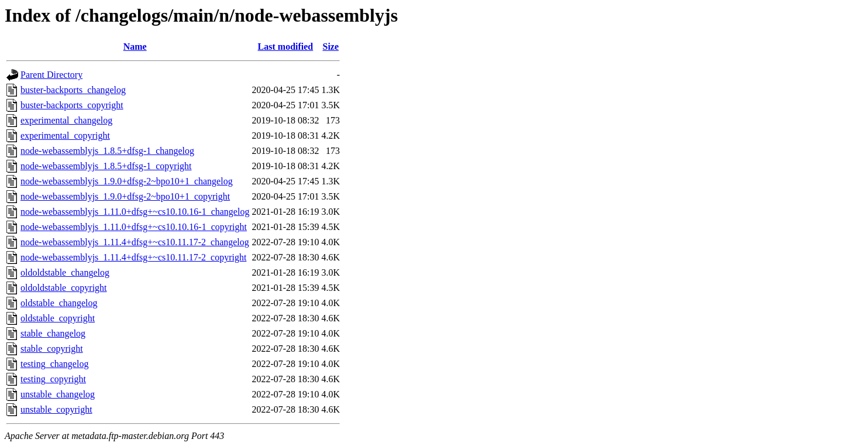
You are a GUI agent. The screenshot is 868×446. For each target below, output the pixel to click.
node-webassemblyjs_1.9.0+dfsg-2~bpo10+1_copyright (125, 196)
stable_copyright (52, 349)
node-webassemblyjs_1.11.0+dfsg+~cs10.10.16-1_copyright (134, 227)
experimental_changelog (66, 120)
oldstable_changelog (59, 303)
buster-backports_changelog (73, 90)
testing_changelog (54, 364)
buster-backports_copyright (72, 105)
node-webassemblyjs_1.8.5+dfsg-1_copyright (106, 166)
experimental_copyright (65, 135)
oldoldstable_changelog (65, 272)
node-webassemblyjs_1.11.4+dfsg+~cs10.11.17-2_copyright (133, 257)
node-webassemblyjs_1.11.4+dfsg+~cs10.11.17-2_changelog (135, 242)
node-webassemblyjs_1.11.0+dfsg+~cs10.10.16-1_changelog (135, 212)
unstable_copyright (56, 409)
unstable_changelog (58, 394)
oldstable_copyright (58, 318)
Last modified (286, 47)
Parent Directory (51, 75)
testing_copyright (53, 379)
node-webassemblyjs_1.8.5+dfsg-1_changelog (107, 151)
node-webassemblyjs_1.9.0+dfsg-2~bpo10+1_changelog (127, 181)
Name (135, 47)
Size (330, 47)
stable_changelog (53, 333)
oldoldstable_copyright (64, 288)
